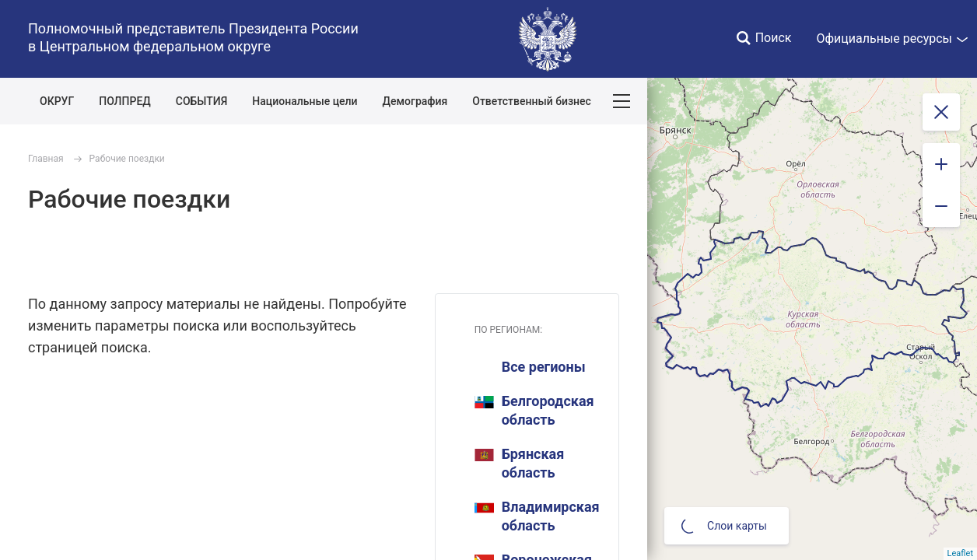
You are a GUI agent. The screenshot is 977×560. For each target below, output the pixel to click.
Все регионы (544, 367)
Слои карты (724, 526)
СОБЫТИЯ (202, 101)
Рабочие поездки (127, 159)
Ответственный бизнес (532, 101)
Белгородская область (534, 410)
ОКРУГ (57, 101)
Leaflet (960, 553)
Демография (415, 101)
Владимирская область (537, 516)
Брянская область (520, 463)
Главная (46, 159)
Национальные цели (305, 101)
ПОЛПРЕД (125, 101)
